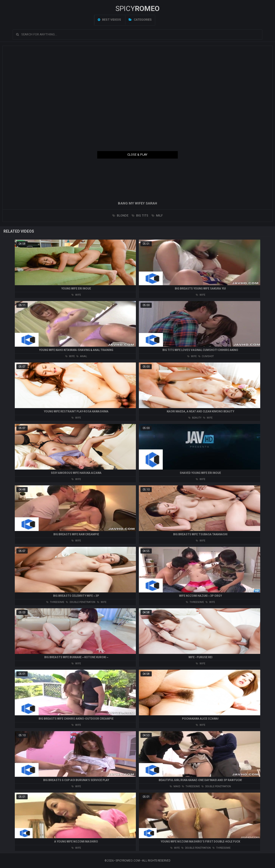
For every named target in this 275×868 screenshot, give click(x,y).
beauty (195, 418)
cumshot (206, 356)
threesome (55, 602)
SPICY (137, 9)
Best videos (109, 20)
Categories (140, 20)
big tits (140, 216)
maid (175, 786)
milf (157, 216)
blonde (120, 216)
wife (76, 295)
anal (82, 356)
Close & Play (137, 155)
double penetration (81, 602)
